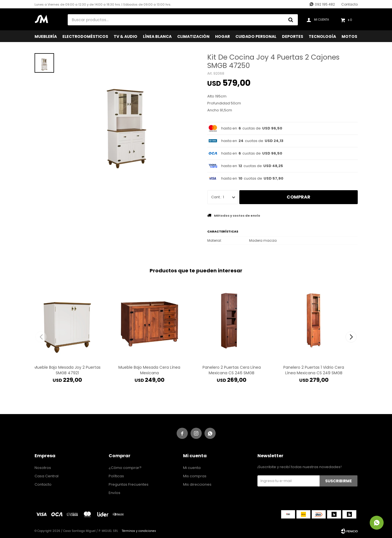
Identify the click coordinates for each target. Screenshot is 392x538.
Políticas (116, 476)
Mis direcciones (197, 484)
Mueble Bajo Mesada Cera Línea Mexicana (149, 370)
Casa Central (47, 476)
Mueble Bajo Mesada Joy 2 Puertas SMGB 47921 (67, 370)
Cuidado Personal (256, 36)
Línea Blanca (157, 36)
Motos (349, 36)
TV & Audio (126, 36)
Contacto (350, 4)
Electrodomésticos (85, 36)
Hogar (222, 36)
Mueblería (46, 36)
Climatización (193, 36)
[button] (351, 337)
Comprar (299, 197)
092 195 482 (325, 4)
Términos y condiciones (139, 531)
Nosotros (43, 468)
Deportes (293, 36)
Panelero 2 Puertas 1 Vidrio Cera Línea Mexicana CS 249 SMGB (314, 370)
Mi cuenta (192, 468)
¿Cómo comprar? (125, 468)
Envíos (115, 493)
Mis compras (195, 476)
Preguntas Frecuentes (129, 484)
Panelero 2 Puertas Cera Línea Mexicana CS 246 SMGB (232, 370)
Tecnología (322, 36)
